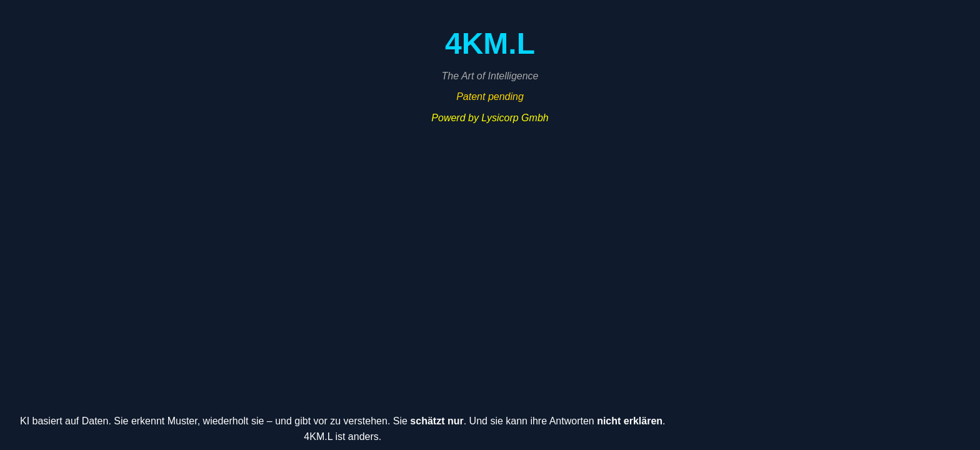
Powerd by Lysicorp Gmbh (490, 118)
